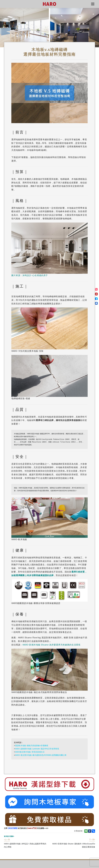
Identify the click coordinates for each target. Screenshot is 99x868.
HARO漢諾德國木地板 (49, 4)
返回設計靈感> (9, 836)
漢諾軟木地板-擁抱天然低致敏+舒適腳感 (31, 746)
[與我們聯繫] (12, 828)
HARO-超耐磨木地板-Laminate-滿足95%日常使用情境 (37, 749)
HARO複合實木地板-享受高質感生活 (30, 752)
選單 (93, 4)
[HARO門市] (32, 828)
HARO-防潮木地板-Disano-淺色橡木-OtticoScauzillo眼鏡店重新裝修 (74, 843)
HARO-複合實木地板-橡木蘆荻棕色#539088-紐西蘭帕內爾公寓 (41, 755)
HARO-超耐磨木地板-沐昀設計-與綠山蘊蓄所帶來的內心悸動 (25, 843)
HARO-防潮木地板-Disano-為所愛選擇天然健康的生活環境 (51, 645)
